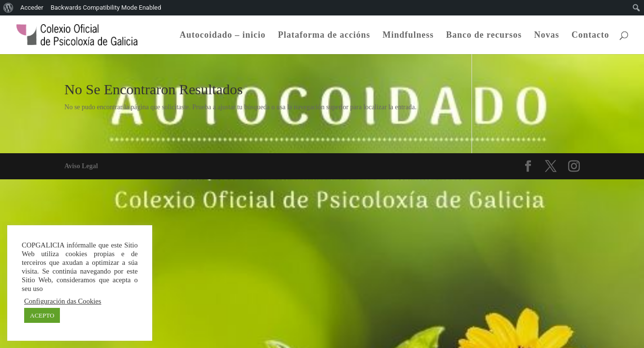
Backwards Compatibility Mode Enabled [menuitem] (106, 7)
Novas (546, 36)
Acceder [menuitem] (32, 7)
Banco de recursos (484, 36)
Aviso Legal (81, 166)
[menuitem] (8, 8)
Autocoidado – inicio (223, 36)
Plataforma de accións (324, 36)
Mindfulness (408, 36)
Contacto (590, 36)
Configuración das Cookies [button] (63, 301)
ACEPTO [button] (42, 315)
